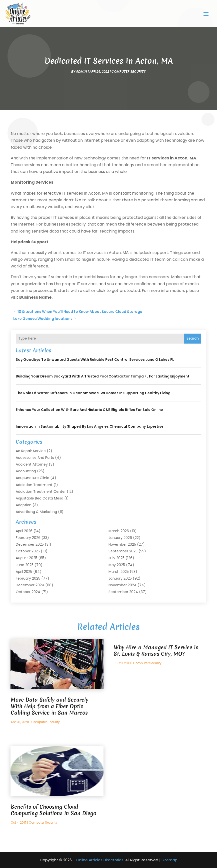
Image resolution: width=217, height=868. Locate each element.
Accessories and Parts (35, 458)
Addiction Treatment (34, 485)
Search (193, 338)
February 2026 (28, 538)
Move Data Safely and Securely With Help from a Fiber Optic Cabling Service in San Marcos (49, 706)
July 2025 (116, 558)
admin (81, 71)
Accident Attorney (32, 464)
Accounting (26, 471)
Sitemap (169, 860)
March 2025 (119, 572)
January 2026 (120, 538)
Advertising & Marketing (36, 512)
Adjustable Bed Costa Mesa (39, 498)
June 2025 (25, 565)
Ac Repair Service (31, 451)
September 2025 (123, 551)
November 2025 (122, 544)
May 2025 (117, 565)
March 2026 (119, 531)
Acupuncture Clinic (32, 478)
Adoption (24, 505)
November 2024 (122, 585)
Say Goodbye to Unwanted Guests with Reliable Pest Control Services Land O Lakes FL (95, 360)
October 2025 (28, 551)
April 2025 (24, 572)
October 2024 (28, 592)
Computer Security (129, 71)
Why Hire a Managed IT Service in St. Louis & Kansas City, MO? (156, 651)
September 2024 (123, 592)
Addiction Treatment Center (41, 492)
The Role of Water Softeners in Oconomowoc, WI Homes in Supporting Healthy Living (93, 393)
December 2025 (30, 544)
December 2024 (30, 585)
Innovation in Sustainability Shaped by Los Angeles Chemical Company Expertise (90, 426)
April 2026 (24, 531)
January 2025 (120, 578)
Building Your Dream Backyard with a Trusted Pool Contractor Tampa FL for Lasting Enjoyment (103, 376)
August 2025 (26, 558)
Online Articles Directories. (100, 860)
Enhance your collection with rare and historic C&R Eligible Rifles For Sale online (89, 410)
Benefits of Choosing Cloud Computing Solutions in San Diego (53, 810)
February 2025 (28, 578)
